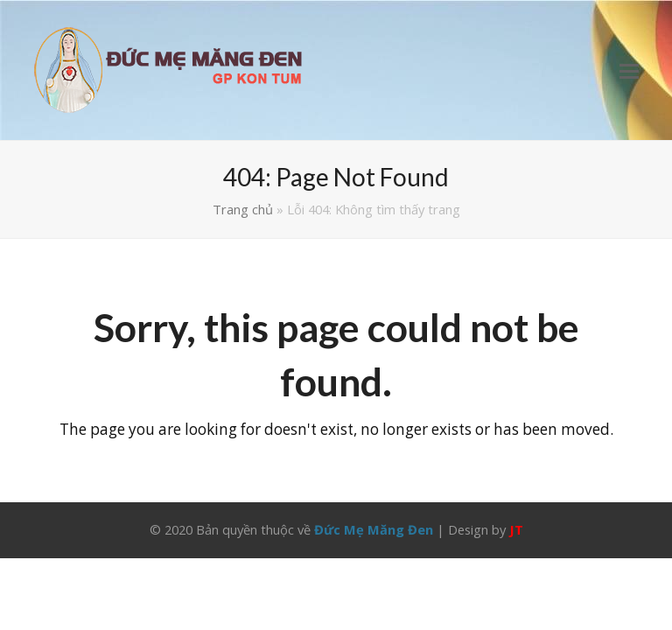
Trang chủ (243, 209)
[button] (629, 70)
